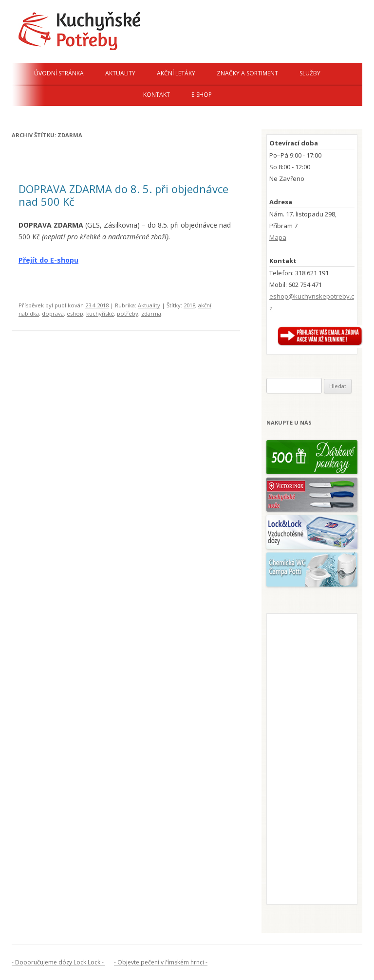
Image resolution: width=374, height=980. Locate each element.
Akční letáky (176, 73)
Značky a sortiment (247, 73)
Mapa (278, 237)
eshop (75, 313)
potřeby (128, 313)
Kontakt (157, 95)
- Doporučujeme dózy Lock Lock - (58, 962)
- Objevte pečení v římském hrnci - (161, 962)
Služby (310, 73)
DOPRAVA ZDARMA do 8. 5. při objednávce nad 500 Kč (123, 195)
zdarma (151, 313)
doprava (53, 313)
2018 (189, 305)
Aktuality (120, 73)
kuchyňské (100, 313)
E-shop (202, 95)
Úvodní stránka (59, 73)
